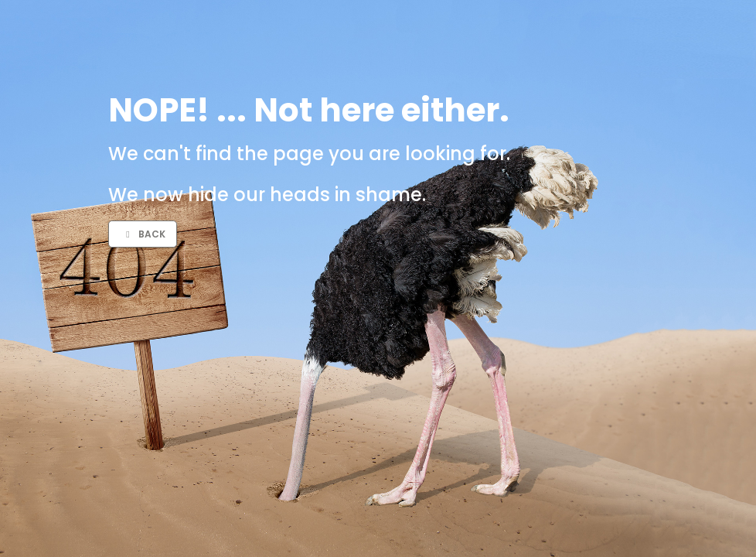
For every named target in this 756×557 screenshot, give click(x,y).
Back (144, 234)
